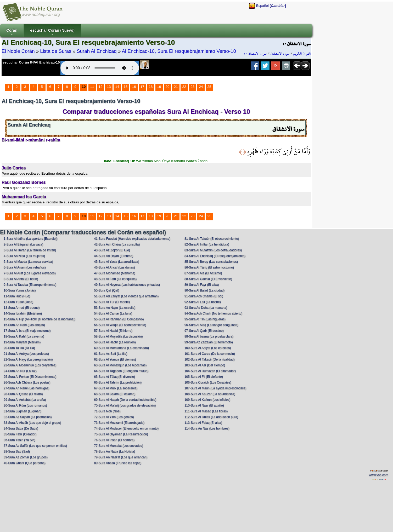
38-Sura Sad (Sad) (17, 451)
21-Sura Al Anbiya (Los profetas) (26, 354)
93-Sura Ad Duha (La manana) (206, 308)
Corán (12, 33)
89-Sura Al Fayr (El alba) (202, 285)
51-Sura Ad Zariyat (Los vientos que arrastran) (126, 296)
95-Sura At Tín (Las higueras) (205, 319)
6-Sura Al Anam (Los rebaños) (25, 267)
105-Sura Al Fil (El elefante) (204, 377)
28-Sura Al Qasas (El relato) (23, 394)
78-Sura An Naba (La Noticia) (114, 451)
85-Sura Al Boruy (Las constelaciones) (211, 262)
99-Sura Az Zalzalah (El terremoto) (209, 342)
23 (193, 87)
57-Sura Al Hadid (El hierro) (113, 331)
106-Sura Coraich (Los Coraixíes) (208, 382)
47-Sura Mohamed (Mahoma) (114, 273)
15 (126, 87)
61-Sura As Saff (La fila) (111, 354)
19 (159, 87)
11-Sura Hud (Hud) (17, 296)
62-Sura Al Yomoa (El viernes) (115, 359)
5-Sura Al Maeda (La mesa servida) (28, 262)
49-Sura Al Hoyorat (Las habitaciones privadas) (127, 285)
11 (92, 87)
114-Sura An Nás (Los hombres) (207, 428)
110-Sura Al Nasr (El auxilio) (204, 405)
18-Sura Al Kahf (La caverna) (24, 336)
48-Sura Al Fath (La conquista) (115, 279)
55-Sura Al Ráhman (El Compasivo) (119, 319)
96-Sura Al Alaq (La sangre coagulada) (211, 325)
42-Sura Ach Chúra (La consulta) (117, 244)
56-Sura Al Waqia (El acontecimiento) (120, 325)
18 (151, 87)
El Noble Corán (18, 51)
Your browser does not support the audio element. (100, 68)
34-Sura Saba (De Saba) (21, 428)
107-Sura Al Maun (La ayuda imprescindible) (215, 388)
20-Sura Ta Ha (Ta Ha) (19, 348)
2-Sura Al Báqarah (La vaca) (23, 244)
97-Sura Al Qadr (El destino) (204, 331)
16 (134, 87)
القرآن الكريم (302, 54)
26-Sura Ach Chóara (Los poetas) (27, 382)
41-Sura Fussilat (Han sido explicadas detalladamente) (132, 239)
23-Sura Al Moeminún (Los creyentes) (30, 365)
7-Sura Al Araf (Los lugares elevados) (30, 273)
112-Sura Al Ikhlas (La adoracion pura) (211, 417)
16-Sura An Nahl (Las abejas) (24, 325)
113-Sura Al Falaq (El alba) (203, 423)
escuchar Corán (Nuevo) (52, 33)
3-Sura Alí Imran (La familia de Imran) (30, 250)
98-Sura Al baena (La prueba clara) (209, 336)
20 (168, 87)
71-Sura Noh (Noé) (107, 411)
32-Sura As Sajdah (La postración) (28, 417)
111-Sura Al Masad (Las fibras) (206, 411)
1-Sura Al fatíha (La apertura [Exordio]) (31, 239)
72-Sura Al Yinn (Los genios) (114, 417)
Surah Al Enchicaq (97, 51)
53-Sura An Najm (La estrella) (115, 308)
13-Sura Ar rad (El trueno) (22, 308)
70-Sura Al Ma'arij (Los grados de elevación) (125, 405)
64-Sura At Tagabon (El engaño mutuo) (121, 371)
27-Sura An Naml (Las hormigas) (27, 388)
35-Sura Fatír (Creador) (20, 434)
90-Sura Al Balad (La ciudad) (204, 290)
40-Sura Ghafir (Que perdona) (25, 463)
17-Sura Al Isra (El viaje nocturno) (27, 331)
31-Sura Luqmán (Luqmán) (23, 411)
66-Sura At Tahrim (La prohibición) (118, 382)
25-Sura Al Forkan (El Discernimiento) (30, 377)
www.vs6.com (378, 475)
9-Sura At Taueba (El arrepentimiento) (30, 285)
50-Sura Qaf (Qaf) (106, 290)
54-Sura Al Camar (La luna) (113, 313)
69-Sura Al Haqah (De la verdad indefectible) (125, 400)
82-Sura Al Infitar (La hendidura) (207, 244)
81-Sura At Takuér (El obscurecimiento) (212, 239)
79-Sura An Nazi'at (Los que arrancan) (121, 457)
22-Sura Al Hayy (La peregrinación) (28, 359)
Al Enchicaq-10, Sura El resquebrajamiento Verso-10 (179, 51)
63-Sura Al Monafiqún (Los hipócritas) (120, 365)
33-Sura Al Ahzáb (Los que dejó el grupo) (32, 423)
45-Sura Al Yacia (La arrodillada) (116, 262)
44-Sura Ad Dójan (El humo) (114, 256)
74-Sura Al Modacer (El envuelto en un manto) (126, 428)
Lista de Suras (56, 51)
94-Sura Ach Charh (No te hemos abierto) (213, 313)
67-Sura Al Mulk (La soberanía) (116, 388)
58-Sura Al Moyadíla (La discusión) (118, 336)
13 (109, 87)
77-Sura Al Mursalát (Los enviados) (118, 446)
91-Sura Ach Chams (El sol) (204, 296)
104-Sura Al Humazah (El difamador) (210, 371)
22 (184, 87)
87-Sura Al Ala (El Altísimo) (203, 273)
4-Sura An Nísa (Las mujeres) (24, 256)
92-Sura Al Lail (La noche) (203, 302)
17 (142, 87)
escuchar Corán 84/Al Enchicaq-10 (31, 62)
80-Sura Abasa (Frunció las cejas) (118, 463)
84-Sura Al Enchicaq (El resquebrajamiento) (215, 256)
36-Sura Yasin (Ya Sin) (19, 440)
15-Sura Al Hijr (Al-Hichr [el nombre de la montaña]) (40, 319)
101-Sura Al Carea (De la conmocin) (210, 354)
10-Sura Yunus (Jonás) (20, 290)
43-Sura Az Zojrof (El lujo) (112, 250)
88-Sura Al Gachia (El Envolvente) (208, 279)
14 (117, 87)
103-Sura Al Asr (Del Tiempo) (205, 365)
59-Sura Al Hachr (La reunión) (115, 342)
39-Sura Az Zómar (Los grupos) (26, 457)
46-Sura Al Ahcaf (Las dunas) (114, 267)
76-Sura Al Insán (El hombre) (114, 440)
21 (176, 87)
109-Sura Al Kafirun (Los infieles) (207, 400)
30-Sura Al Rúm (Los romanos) (25, 405)
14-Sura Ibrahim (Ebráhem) (23, 313)
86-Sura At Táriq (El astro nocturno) (209, 267)
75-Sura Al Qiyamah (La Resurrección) (121, 434)
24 (201, 87)
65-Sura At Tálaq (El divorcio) (114, 377)
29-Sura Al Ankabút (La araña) (25, 400)
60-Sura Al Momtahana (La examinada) (121, 348)
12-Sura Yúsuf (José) (18, 302)
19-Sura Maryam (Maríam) (22, 342)
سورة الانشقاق (280, 54)
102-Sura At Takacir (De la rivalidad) (210, 359)
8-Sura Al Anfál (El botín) (21, 279)
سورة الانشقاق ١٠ (255, 54)
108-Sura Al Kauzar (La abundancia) (210, 394)
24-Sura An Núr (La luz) (20, 371)
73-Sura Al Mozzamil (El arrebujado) (119, 423)
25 (209, 87)
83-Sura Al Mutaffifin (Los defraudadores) (213, 250)
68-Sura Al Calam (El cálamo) (115, 394)
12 (101, 87)
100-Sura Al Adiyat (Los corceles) (208, 348)
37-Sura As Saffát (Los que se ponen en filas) (35, 446)
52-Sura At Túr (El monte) (112, 302)
